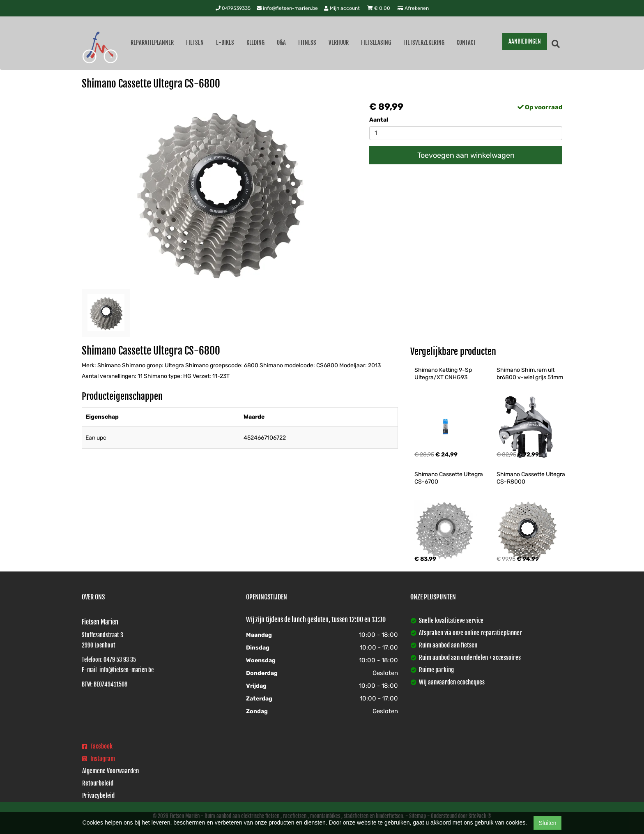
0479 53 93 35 (120, 660)
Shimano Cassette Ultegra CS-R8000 (531, 478)
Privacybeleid (98, 796)
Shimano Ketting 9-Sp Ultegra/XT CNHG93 (444, 374)
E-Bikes (225, 43)
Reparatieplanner (152, 43)
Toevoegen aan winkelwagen (466, 155)
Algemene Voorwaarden (110, 771)
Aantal (379, 120)
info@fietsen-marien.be (287, 8)
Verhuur (339, 43)
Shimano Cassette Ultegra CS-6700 (449, 478)
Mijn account (343, 8)
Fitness (307, 43)
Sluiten (548, 823)
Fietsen (195, 43)
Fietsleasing (376, 43)
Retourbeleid (98, 783)
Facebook (97, 746)
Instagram (99, 759)
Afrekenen (413, 8)
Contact (466, 43)
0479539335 (233, 8)
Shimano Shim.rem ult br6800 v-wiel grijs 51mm (530, 374)
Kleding (255, 43)
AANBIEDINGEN (525, 41)
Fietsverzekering (424, 43)
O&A (281, 43)
